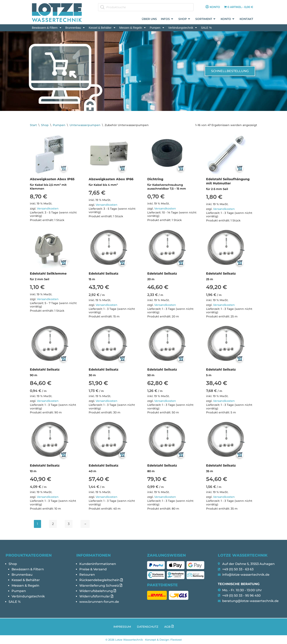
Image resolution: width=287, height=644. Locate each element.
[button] (47, 28)
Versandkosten (48, 208)
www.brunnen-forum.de (99, 602)
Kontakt (246, 19)
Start (33, 125)
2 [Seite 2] (53, 524)
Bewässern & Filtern (47, 28)
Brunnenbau (75, 28)
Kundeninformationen (98, 564)
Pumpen (157, 28)
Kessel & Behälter (102, 28)
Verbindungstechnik (183, 28)
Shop (184, 19)
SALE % (206, 28)
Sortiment (206, 19)
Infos (167, 19)
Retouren (87, 575)
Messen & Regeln (133, 28)
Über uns (149, 19)
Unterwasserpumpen (85, 125)
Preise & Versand (93, 569)
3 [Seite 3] (69, 524)
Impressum (122, 627)
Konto (228, 19)
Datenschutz (148, 627)
